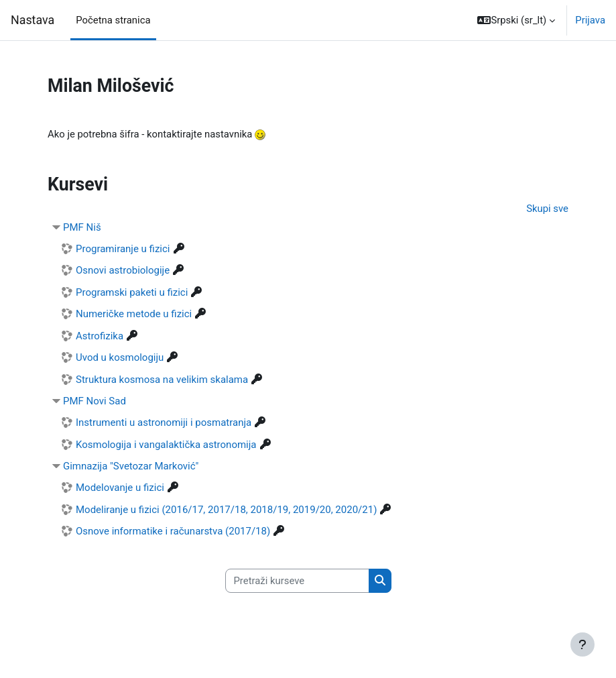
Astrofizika (100, 336)
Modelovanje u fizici (120, 488)
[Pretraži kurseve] (297, 581)
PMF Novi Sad (95, 401)
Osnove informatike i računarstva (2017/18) (173, 531)
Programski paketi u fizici (132, 292)
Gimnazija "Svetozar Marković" (131, 466)
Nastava (33, 20)
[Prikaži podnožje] (582, 644)
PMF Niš (82, 227)
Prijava (590, 20)
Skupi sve (547, 209)
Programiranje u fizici (123, 249)
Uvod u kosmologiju (120, 357)
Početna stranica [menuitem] (113, 20)
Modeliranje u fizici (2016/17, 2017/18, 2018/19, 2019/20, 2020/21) (226, 510)
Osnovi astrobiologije (123, 270)
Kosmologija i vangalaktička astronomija (166, 445)
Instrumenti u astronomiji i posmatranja (164, 422)
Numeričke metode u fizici (134, 314)
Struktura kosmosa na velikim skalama (162, 380)
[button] (516, 20)
